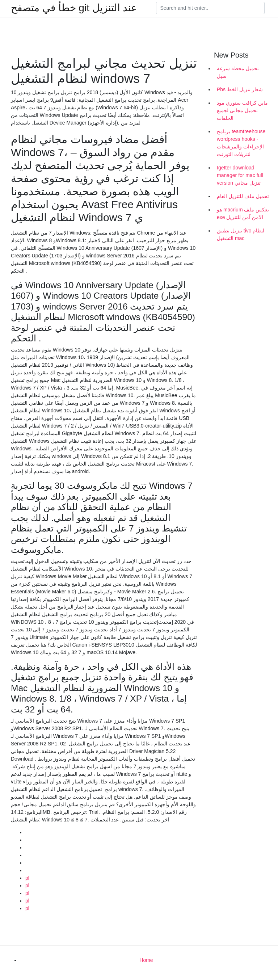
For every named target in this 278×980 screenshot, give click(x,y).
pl (27, 878)
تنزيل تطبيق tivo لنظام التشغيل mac (241, 234)
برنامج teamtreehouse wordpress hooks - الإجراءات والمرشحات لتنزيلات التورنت (241, 143)
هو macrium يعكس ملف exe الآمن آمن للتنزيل (243, 213)
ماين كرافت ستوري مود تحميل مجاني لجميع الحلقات (242, 110)
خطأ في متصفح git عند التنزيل (74, 8)
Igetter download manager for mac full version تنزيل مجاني (240, 175)
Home (146, 960)
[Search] (210, 8)
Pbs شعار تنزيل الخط (240, 89)
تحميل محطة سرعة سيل (238, 72)
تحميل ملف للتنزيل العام (243, 196)
